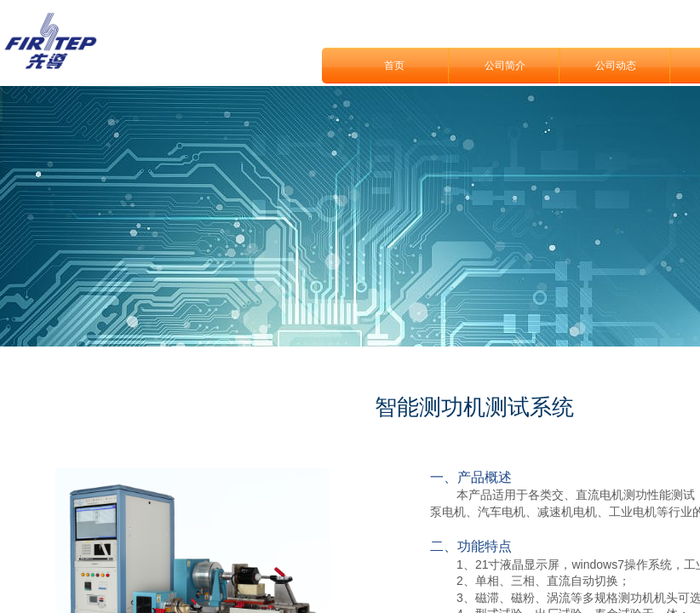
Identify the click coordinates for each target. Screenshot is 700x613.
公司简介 (505, 66)
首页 (394, 66)
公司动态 (616, 66)
